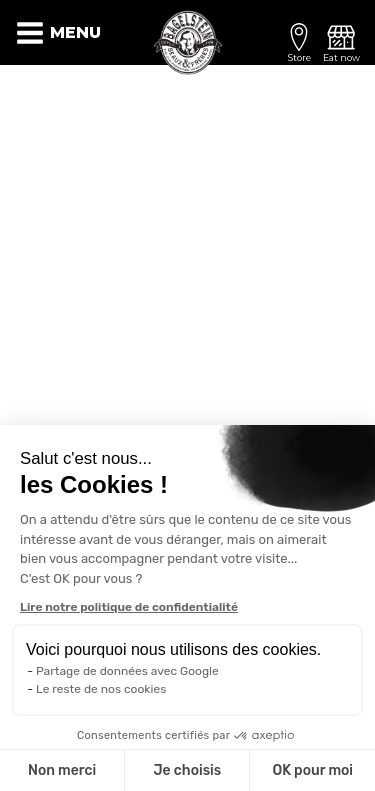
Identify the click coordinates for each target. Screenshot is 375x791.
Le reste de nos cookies (101, 689)
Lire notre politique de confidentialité (129, 607)
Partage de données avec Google (127, 671)
